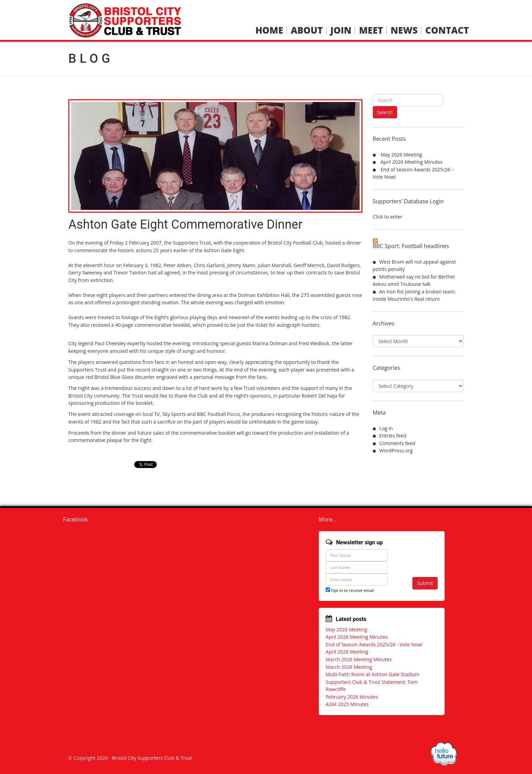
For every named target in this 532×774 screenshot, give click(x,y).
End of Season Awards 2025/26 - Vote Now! (374, 644)
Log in (386, 428)
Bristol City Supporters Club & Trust (152, 758)
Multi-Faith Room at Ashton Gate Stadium (372, 674)
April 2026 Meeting (347, 652)
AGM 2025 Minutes (347, 704)
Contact (447, 30)
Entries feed (393, 436)
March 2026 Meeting (349, 667)
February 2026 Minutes (352, 697)
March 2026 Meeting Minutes (359, 659)
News (404, 30)
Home (269, 30)
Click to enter (388, 217)
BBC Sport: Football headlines (411, 246)
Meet (371, 30)
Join (341, 30)
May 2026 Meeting (401, 155)
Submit (425, 583)
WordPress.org (396, 450)
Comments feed (397, 443)
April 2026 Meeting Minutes (411, 162)
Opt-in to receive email (350, 590)
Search (385, 112)
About (307, 30)
